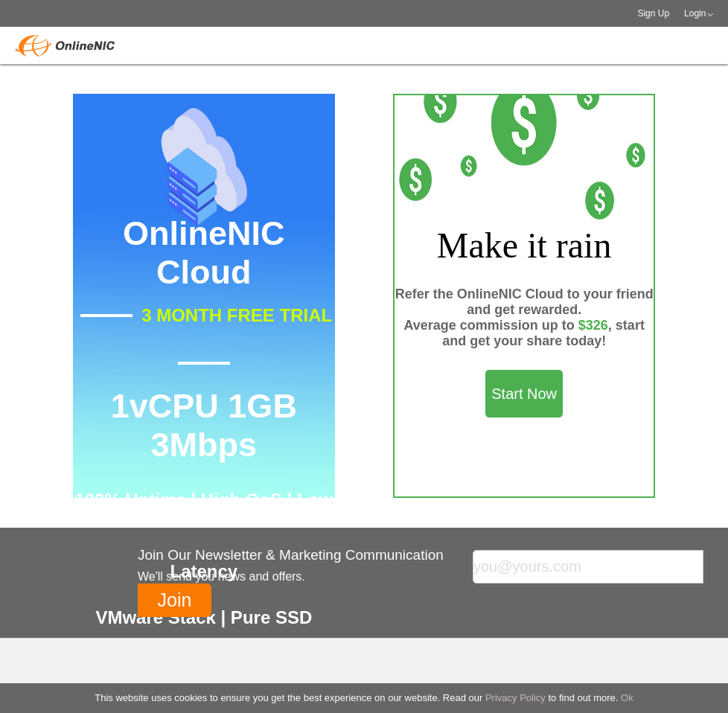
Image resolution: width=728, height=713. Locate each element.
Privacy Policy (515, 698)
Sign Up (653, 13)
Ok (627, 698)
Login (695, 13)
